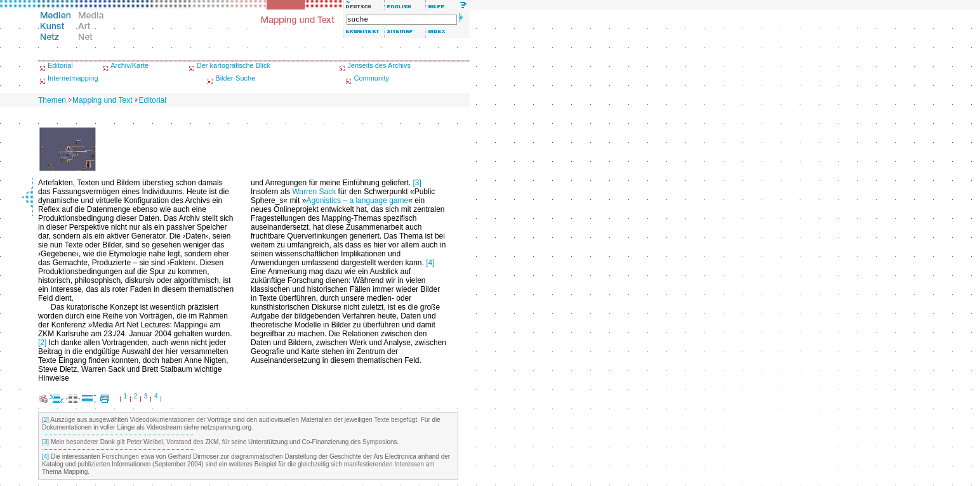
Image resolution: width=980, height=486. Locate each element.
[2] (42, 343)
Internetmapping (73, 78)
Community (371, 78)
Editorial (60, 65)
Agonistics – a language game (357, 200)
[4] (430, 263)
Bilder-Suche (235, 78)
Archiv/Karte (129, 65)
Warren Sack (314, 192)
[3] (417, 183)
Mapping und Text (103, 100)
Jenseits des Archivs (379, 65)
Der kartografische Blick (234, 65)
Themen (52, 100)
